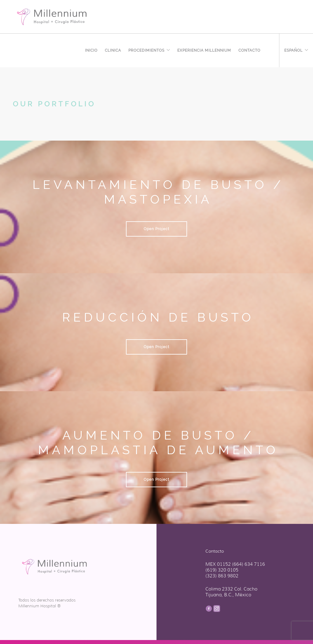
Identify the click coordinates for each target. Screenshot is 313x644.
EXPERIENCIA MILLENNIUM (204, 50)
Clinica (113, 50)
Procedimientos (146, 50)
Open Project (156, 229)
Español (293, 50)
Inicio (91, 50)
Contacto (249, 50)
